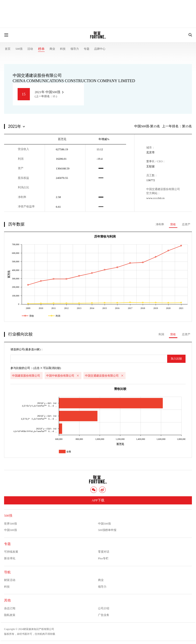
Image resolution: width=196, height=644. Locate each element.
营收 (173, 224)
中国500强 (104, 524)
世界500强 (10, 524)
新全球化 (10, 558)
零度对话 (104, 552)
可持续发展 (11, 552)
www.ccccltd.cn (155, 198)
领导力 (75, 49)
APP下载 (98, 500)
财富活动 (10, 580)
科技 (63, 49)
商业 (52, 49)
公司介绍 (104, 608)
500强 (19, 49)
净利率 (160, 224)
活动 (30, 49)
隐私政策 (10, 615)
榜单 (41, 49)
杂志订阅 (10, 608)
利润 (161, 334)
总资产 (186, 224)
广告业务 (104, 615)
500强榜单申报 (107, 530)
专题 (87, 49)
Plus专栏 (103, 558)
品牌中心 (100, 49)
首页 (8, 49)
